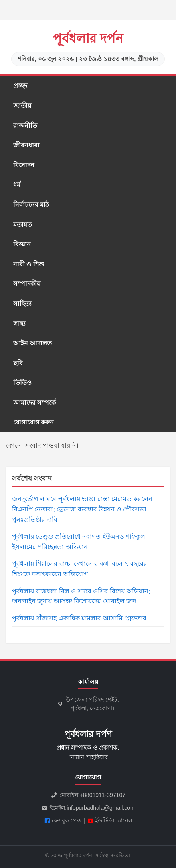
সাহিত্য (22, 304)
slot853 (1, 21)
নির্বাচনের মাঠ (31, 205)
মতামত (23, 225)
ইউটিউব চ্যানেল (114, 820)
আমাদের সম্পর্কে (35, 403)
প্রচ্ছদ (20, 86)
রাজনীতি (25, 126)
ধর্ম (17, 185)
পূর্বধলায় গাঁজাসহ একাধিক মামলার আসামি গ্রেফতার (79, 618)
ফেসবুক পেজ (67, 820)
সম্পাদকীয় (27, 284)
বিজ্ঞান (22, 244)
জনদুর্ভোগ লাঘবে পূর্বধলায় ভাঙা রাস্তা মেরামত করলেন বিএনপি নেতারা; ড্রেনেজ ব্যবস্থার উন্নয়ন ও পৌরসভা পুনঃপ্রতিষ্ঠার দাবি (82, 509)
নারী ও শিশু (29, 264)
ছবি (18, 363)
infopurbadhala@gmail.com (101, 808)
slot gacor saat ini (2, 11)
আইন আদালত (33, 343)
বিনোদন (24, 165)
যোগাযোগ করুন (34, 422)
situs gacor (1, 0)
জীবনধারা (26, 145)
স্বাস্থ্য (19, 324)
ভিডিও (22, 383)
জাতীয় (22, 106)
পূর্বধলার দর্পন (88, 38)
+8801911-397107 (103, 795)
